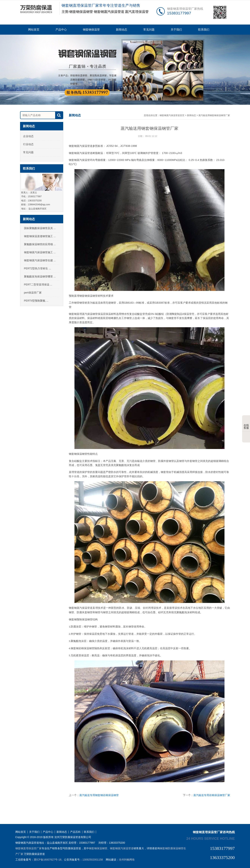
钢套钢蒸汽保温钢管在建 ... (40, 260)
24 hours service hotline (211, 838)
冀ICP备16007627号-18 (48, 860)
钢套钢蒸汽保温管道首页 (172, 115)
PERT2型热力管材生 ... (38, 268)
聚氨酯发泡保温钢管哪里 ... (40, 276)
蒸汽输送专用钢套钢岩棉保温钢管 (99, 795)
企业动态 (28, 136)
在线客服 (246, 424)
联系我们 (204, 30)
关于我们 (176, 30)
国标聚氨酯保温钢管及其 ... (40, 228)
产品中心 (61, 30)
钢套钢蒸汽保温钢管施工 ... (40, 252)
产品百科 (75, 832)
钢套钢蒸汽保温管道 (122, 848)
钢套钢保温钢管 (98, 848)
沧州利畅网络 (127, 860)
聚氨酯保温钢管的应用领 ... (40, 244)
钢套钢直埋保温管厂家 (29, 848)
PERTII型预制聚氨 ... (36, 301)
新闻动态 (122, 30)
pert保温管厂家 (33, 293)
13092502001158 (93, 860)
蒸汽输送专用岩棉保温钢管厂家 (212, 795)
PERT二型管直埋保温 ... (38, 285)
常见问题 (149, 30)
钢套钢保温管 (91, 30)
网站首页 (34, 30)
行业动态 (28, 144)
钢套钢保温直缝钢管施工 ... (40, 236)
